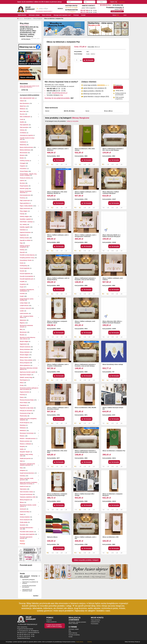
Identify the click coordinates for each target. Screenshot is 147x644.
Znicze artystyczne (25, 520)
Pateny (22, 397)
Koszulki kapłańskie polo (27, 279)
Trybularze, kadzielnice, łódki (28, 497)
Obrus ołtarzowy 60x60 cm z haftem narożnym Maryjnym (112, 236)
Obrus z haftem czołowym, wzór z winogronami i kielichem (85, 236)
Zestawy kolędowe (25, 517)
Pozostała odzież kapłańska (27, 534)
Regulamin (49, 620)
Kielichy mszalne (24, 238)
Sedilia (22, 449)
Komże (22, 263)
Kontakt (71, 637)
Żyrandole (23, 525)
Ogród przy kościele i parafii (27, 372)
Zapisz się (25, 90)
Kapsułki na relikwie (25, 240)
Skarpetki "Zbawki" (25, 452)
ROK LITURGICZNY (25, 117)
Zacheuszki (23, 509)
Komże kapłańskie (25, 268)
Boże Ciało (23, 111)
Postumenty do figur (25, 413)
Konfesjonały (23, 266)
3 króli (22, 119)
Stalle (21, 461)
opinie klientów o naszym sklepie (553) (96, 97)
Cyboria (22, 181)
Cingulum (22, 166)
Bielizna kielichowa (25, 150)
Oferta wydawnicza (25, 365)
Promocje (22, 544)
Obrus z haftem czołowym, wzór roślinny (113, 279)
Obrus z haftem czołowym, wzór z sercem (58, 236)
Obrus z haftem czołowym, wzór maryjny (85, 322)
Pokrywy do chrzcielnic (26, 411)
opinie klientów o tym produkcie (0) (95, 88)
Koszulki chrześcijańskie (26, 276)
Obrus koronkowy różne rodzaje (113, 364)
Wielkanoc (23, 109)
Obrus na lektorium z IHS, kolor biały (57, 451)
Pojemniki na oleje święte (27, 408)
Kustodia (22, 294)
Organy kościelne (25, 392)
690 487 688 (84, 10)
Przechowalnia (95, 624)
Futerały (22, 214)
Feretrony (22, 198)
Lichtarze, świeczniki (25, 308)
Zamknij (90, 642)
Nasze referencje (73, 633)
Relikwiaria (23, 428)
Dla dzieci (22, 183)
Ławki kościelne (24, 313)
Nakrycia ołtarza (52, 537)
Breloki (22, 158)
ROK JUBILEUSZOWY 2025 (27, 98)
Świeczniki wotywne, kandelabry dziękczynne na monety (29, 483)
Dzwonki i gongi (24, 189)
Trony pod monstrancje (26, 494)
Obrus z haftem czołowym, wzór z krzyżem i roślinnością (58, 365)
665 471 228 (84, 12)
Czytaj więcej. (79, 642)
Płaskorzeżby (23, 416)
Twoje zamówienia (96, 620)
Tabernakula (23, 489)
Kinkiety (22, 250)
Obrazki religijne (24, 355)
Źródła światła (24, 522)
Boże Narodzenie (24, 103)
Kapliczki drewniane (25, 232)
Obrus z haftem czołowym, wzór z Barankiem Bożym (58, 408)
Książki (22, 296)
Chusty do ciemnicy (25, 178)
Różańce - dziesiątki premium (28, 439)
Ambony (22, 130)
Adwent (22, 101)
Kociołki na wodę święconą (27, 255)
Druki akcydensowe (25, 195)
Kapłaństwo (23, 235)
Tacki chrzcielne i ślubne (26, 492)
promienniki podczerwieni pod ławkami (29, 586)
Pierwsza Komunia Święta (27, 400)
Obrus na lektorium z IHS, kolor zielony (85, 149)
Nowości (22, 541)
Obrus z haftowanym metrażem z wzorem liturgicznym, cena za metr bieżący (86, 452)
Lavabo (22, 311)
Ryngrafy (22, 446)
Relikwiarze (23, 431)
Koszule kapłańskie (25, 274)
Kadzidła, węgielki (25, 227)
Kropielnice (23, 284)
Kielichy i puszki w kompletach (25, 246)
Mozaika (22, 335)
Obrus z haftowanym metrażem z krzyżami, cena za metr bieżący (85, 279)
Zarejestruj (106, 5)
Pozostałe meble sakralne (27, 532)
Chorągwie (23, 163)
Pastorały (22, 395)
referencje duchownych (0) (92, 94)
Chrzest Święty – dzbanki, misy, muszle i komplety (28, 175)
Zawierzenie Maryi (25, 512)
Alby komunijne (24, 127)
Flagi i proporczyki (25, 201)
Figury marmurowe (25, 208)
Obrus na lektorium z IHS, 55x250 (85, 408)
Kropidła (22, 282)
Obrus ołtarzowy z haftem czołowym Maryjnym (111, 193)
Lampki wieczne (24, 306)
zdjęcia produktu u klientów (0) (93, 91)
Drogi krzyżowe (24, 186)
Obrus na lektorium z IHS (110, 537)
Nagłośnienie (23, 344)
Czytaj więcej (122, 2)
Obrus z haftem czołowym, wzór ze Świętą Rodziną (58, 279)
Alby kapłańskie (24, 125)
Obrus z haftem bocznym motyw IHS (113, 408)
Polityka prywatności (51, 622)
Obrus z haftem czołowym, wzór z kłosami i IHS (85, 193)
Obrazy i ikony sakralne (26, 360)
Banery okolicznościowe (26, 147)
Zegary (22, 514)
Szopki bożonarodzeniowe (27, 473)
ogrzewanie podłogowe (28, 580)
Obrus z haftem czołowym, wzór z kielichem (58, 149)
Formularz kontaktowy (74, 635)
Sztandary (23, 476)
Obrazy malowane (25, 352)
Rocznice (22, 114)
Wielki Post (23, 106)
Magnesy (22, 323)
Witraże (22, 502)
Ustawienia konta (95, 622)
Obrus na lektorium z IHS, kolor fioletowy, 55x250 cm (57, 193)
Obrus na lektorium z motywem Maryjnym (112, 495)
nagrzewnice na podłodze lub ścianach (30, 583)
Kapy (21, 243)
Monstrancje (23, 332)
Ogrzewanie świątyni (25, 375)
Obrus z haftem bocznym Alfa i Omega (85, 495)
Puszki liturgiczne (25, 423)
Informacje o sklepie (74, 629)
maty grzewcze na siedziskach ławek (27, 590)
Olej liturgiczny (24, 380)
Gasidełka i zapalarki (25, 219)
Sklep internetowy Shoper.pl (132, 642)
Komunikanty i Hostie (26, 260)
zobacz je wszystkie (73, 121)
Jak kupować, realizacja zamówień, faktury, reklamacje (77, 623)
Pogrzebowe (23, 405)
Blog (70, 631)
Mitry (21, 329)
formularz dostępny (55, 95)
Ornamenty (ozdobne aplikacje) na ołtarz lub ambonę (29, 389)
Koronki (22, 271)
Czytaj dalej (26, 39)
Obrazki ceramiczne (25, 347)
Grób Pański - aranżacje (26, 222)
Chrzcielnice (23, 169)
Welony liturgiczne (25, 500)
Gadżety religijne (24, 217)
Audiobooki (23, 142)
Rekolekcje (23, 425)
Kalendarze (23, 230)
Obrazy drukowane (25, 349)
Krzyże (22, 287)
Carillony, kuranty (25, 161)
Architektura (23, 133)
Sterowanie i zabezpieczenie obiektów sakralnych (27, 464)
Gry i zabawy (23, 224)
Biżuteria (22, 155)
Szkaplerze (23, 470)
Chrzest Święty (24, 171)
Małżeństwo (23, 320)
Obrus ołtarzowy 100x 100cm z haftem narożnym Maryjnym (112, 322)
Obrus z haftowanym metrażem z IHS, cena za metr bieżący (113, 149)
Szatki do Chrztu (24, 486)
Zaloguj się (118, 5)
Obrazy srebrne (24, 357)
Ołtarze (22, 383)
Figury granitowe (24, 203)
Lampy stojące (24, 303)
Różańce (22, 436)
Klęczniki (22, 252)
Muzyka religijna (24, 341)
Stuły (21, 468)
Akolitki (22, 122)
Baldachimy (23, 145)
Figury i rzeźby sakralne (26, 206)
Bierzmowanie (24, 153)
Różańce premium (25, 441)
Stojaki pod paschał (25, 458)
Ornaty (22, 385)
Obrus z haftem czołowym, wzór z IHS (85, 538)
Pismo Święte (23, 403)
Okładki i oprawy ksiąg (26, 377)
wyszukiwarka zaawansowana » (44, 11)
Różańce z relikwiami (25, 444)
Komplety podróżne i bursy (27, 258)
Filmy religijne (24, 211)
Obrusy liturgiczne (25, 363)
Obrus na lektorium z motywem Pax (114, 451)
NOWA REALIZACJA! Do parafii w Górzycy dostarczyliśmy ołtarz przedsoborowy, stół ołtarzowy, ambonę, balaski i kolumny (29, 32)
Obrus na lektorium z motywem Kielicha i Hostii (57, 322)
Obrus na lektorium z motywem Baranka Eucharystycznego (57, 495)
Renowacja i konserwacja (27, 433)
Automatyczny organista (26, 135)
